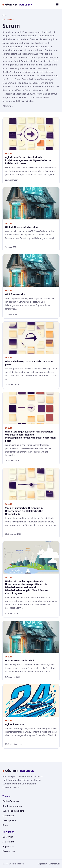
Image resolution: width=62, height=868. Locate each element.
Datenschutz (9, 851)
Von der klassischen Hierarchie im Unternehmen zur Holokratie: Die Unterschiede (24, 511)
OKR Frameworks (15, 294)
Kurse (5, 825)
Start (4, 15)
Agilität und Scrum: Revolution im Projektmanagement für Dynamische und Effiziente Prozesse (29, 160)
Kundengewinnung (12, 806)
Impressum (8, 846)
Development (9, 820)
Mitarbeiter (8, 816)
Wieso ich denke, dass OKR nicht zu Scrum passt (29, 363)
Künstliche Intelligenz (13, 811)
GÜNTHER (17, 5)
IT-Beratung (8, 842)
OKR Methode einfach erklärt (22, 227)
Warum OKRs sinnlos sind (19, 660)
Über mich (8, 837)
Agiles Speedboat (15, 724)
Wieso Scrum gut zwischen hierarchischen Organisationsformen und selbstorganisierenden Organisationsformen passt (30, 436)
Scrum (9, 154)
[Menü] (57, 5)
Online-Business (11, 801)
